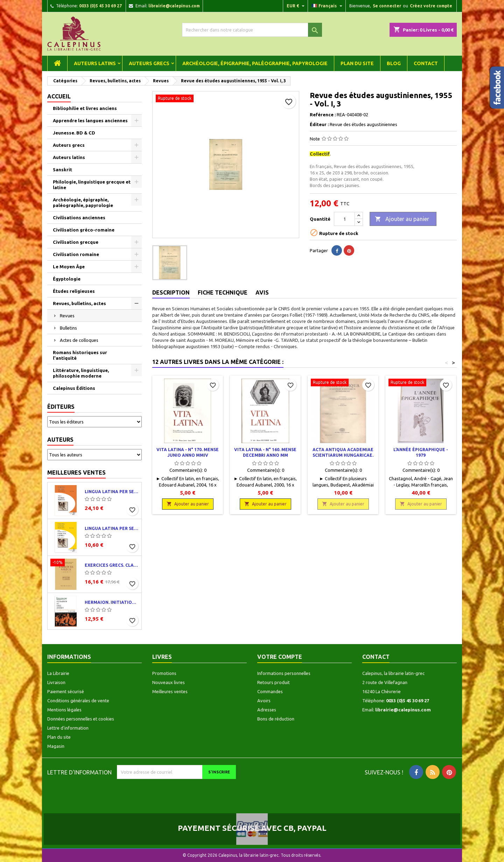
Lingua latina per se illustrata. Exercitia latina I (112, 528)
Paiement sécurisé (66, 691)
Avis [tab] (262, 292)
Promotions (164, 673)
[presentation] (175, 793)
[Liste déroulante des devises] (296, 6)
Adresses (267, 710)
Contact (426, 63)
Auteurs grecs (149, 63)
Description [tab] (171, 292)
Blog (394, 63)
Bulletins (68, 328)
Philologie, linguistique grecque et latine (92, 185)
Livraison (56, 682)
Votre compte (280, 657)
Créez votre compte (431, 6)
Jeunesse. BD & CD (74, 133)
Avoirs (264, 701)
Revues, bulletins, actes (79, 303)
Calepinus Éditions (74, 388)
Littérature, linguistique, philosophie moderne (81, 373)
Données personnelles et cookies (81, 719)
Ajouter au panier (402, 219)
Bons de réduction (276, 719)
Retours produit (274, 682)
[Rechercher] (252, 30)
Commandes (270, 691)
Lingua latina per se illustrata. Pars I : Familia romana (112, 492)
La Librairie (58, 673)
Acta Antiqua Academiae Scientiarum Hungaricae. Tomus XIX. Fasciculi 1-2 (343, 455)
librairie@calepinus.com (174, 6)
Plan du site (357, 63)
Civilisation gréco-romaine (84, 230)
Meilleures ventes (76, 473)
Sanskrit (62, 170)
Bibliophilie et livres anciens (85, 108)
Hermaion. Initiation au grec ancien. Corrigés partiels (112, 602)
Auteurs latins (95, 63)
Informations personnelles (284, 673)
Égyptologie (67, 279)
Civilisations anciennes (79, 218)
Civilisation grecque (76, 242)
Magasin (56, 746)
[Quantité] (344, 219)
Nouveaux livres (169, 682)
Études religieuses (74, 291)
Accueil (59, 96)
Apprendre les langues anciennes (90, 120)
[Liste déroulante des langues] (328, 6)
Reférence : (323, 115)
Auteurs (60, 440)
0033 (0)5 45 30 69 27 (100, 6)
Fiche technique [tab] (223, 292)
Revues (67, 316)
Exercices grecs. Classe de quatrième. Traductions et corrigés (112, 565)
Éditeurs (61, 407)
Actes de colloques (79, 340)
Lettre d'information (68, 728)
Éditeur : (319, 124)
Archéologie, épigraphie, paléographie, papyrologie (255, 63)
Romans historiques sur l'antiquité (80, 355)
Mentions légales (64, 710)
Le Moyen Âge (69, 267)
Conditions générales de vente (78, 701)
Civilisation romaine (76, 254)
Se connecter (387, 6)
